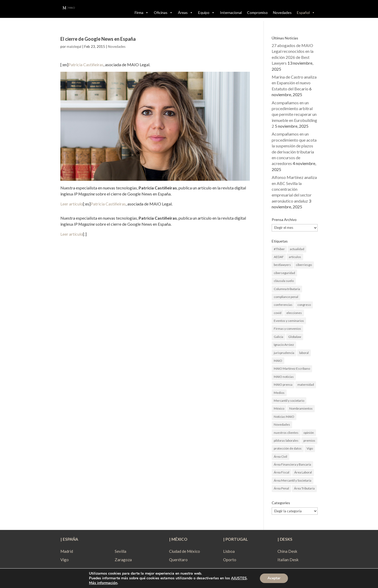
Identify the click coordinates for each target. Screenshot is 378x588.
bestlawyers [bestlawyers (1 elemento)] (282, 265)
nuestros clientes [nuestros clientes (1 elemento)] (286, 433)
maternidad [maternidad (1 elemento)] (306, 385)
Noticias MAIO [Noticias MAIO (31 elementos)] (284, 417)
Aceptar (274, 578)
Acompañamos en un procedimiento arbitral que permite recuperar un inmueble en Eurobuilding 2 (294, 114)
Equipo (206, 13)
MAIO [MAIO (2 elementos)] (278, 361)
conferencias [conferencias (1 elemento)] (283, 305)
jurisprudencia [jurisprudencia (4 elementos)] (284, 353)
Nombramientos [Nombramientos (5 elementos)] (301, 408)
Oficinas (163, 13)
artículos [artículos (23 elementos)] (295, 257)
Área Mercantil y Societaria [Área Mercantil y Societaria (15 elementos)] (293, 480)
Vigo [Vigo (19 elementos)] (310, 448)
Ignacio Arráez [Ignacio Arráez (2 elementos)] (284, 345)
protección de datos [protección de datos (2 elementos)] (288, 448)
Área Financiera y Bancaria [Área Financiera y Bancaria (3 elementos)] (292, 464)
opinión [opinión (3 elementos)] (309, 433)
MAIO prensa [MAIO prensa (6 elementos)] (283, 385)
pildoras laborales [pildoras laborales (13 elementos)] (286, 440)
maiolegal (74, 47)
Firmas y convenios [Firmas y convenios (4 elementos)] (287, 329)
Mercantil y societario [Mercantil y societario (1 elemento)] (289, 401)
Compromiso (257, 12)
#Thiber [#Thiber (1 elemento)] (279, 249)
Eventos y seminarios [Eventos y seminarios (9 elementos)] (289, 321)
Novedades (282, 12)
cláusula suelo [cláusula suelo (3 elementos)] (284, 281)
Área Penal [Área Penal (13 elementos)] (281, 488)
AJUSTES (238, 578)
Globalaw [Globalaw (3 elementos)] (295, 337)
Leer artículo (72, 204)
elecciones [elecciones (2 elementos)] (294, 313)
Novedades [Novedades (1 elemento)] (282, 424)
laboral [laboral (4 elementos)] (304, 353)
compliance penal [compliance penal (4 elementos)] (286, 297)
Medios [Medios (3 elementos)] (279, 393)
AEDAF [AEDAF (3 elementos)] (279, 257)
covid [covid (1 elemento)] (278, 313)
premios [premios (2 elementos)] (309, 440)
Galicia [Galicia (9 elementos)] (279, 337)
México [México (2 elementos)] (279, 408)
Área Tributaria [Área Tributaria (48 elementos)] (304, 488)
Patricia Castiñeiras (86, 65)
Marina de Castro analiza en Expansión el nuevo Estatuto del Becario (294, 83)
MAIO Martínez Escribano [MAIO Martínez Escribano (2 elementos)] (292, 368)
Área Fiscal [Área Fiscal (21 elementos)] (282, 472)
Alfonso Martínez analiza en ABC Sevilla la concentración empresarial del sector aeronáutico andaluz (294, 189)
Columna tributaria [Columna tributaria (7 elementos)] (287, 289)
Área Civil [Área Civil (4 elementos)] (280, 457)
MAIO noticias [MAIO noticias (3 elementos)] (284, 377)
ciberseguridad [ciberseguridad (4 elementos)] (284, 273)
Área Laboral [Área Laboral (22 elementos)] (303, 472)
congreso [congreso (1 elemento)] (304, 305)
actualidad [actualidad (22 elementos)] (297, 249)
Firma (142, 13)
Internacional (231, 12)
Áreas (185, 13)
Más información (103, 583)
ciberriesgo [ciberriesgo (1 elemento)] (304, 265)
